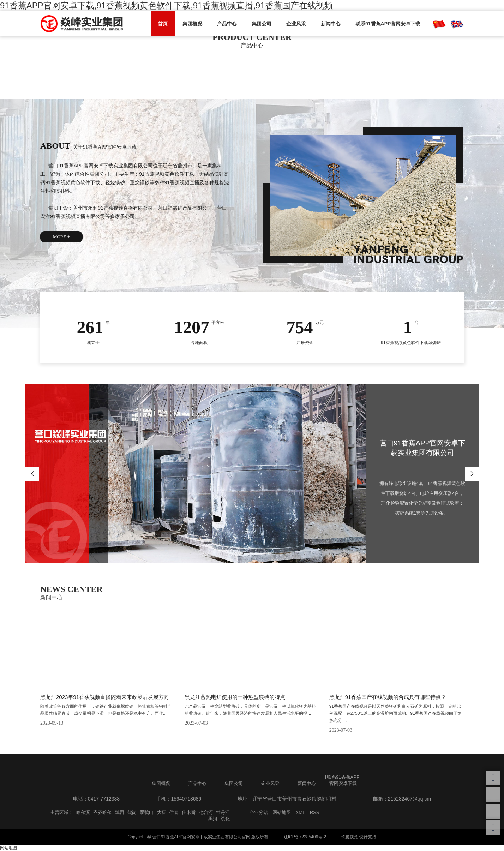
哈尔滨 (83, 812)
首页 (163, 24)
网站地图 (282, 812)
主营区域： (62, 812)
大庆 (162, 812)
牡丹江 (223, 812)
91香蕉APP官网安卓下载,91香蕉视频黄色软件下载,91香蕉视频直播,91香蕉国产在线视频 (166, 5)
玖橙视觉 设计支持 (359, 837)
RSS (315, 812)
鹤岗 (132, 812)
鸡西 (120, 812)
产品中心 (227, 24)
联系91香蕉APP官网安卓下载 (388, 24)
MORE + (61, 237)
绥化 (225, 819)
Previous (32, 474)
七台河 (206, 812)
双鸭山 (147, 812)
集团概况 (192, 24)
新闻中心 (331, 24)
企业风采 (296, 24)
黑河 (213, 819)
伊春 (174, 812)
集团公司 (262, 24)
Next (472, 474)
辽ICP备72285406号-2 (305, 837)
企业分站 (259, 812)
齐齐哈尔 (102, 812)
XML (301, 812)
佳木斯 (189, 812)
